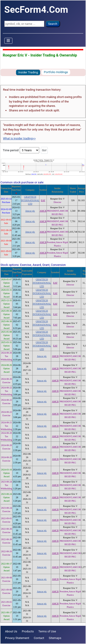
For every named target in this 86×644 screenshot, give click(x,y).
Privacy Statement (17, 638)
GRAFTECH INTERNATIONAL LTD (30, 200)
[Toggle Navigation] (8, 41)
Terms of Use (47, 631)
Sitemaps (55, 638)
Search (53, 24)
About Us (11, 631)
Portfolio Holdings (56, 72)
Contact (39, 638)
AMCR (43, 211)
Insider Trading (28, 72)
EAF (43, 200)
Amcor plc (30, 211)
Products (28, 631)
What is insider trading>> (19, 138)
